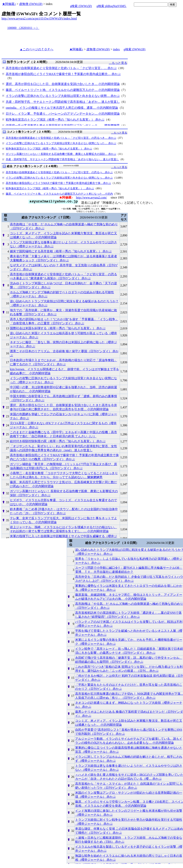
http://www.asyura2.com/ (91, 197)
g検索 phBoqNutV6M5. (111, 6)
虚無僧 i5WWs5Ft (31, 4)
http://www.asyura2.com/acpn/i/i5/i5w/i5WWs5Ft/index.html (39, 18)
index (116, 49)
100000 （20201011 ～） (23, 28)
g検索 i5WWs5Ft (81, 6)
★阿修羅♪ (9, 4)
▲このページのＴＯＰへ (37, 49)
